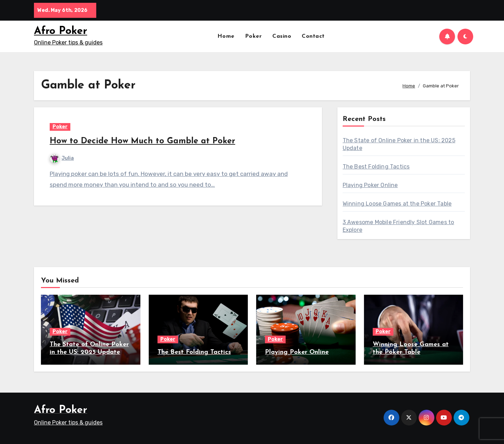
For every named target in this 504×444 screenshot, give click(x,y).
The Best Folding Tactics (376, 167)
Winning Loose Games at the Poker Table (397, 204)
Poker (254, 36)
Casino (282, 36)
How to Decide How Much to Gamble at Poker (142, 141)
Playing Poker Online (370, 185)
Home (226, 36)
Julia (62, 158)
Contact (313, 36)
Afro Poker (61, 31)
